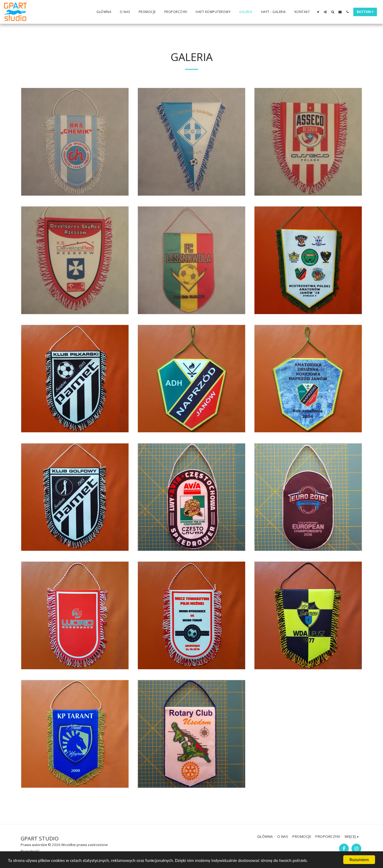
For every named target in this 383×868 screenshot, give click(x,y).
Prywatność (30, 851)
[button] (318, 12)
